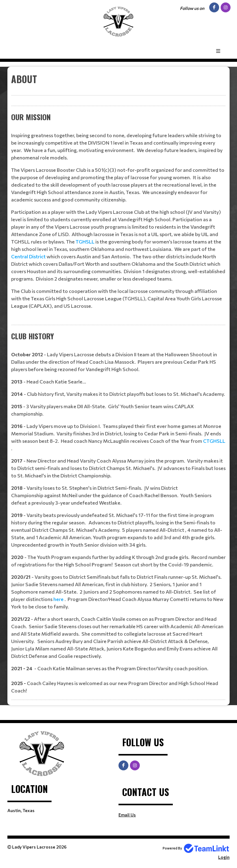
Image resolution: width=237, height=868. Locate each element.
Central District (29, 256)
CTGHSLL (214, 441)
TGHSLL (85, 241)
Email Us (127, 815)
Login (224, 857)
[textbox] (118, 84)
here (59, 599)
